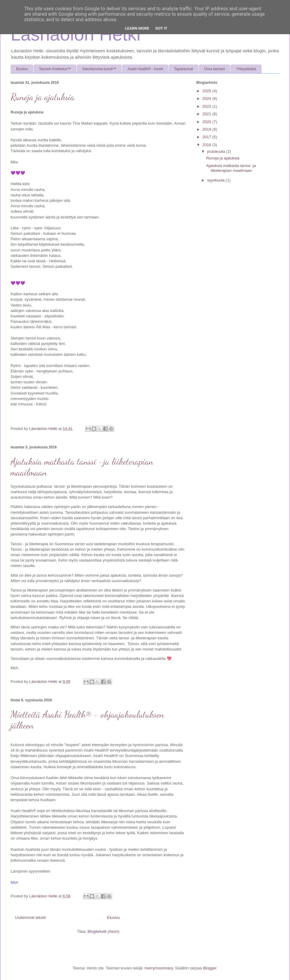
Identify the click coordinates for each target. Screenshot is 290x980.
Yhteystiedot (246, 69)
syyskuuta (216, 180)
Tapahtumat (184, 69)
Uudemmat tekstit (30, 918)
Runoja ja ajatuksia (43, 97)
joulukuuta (217, 151)
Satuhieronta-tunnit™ (99, 69)
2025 (207, 91)
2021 (207, 114)
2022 (207, 106)
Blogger (210, 968)
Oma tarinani (215, 69)
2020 (207, 122)
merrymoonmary (159, 968)
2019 (207, 129)
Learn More (137, 28)
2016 (207, 145)
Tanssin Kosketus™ (55, 69)
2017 (207, 137)
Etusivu (22, 69)
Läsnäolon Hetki (76, 34)
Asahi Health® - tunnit (145, 69)
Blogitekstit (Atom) (103, 931)
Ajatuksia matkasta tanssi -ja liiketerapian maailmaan (231, 168)
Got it (161, 28)
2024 (207, 98)
